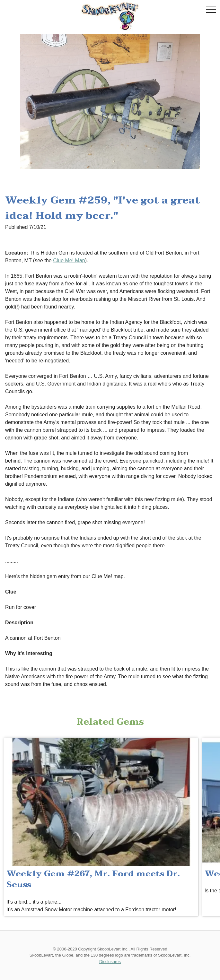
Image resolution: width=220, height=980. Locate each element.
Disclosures (110, 962)
